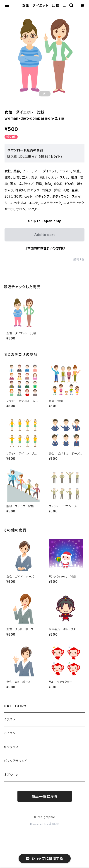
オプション (11, 775)
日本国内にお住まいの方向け (45, 248)
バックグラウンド (15, 761)
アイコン (10, 733)
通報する (79, 259)
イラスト (9, 719)
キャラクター (13, 747)
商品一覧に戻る (45, 797)
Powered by (45, 824)
